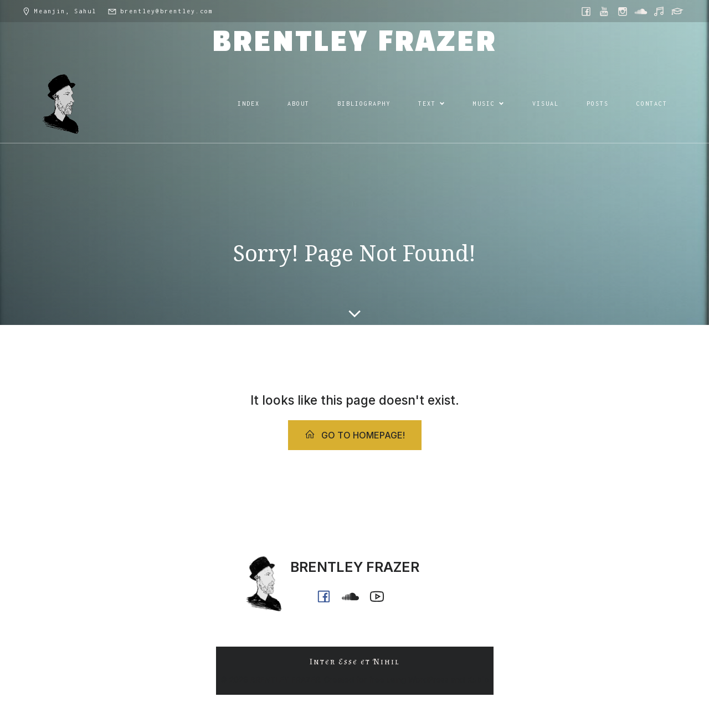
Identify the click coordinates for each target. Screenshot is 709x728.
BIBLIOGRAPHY (364, 104)
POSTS (598, 104)
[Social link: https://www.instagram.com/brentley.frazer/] (623, 11)
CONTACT (652, 104)
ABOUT (299, 104)
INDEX (249, 104)
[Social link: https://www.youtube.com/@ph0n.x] (605, 11)
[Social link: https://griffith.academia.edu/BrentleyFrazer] (678, 11)
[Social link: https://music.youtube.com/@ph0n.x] (660, 11)
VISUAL (546, 104)
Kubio (478, 680)
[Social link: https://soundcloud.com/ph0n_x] (642, 11)
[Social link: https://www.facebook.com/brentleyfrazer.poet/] (587, 11)
